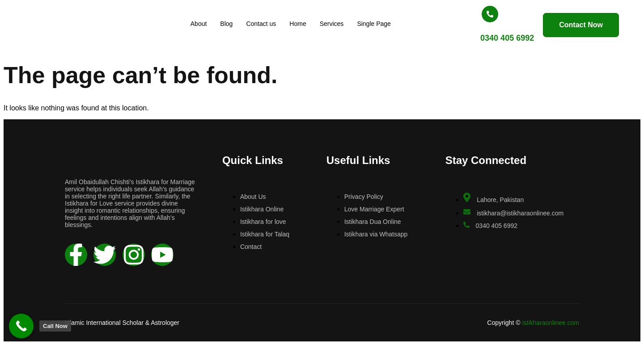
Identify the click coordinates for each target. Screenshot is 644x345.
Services (336, 24)
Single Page (378, 24)
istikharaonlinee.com (551, 323)
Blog (231, 24)
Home (302, 24)
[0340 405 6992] (467, 14)
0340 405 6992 (484, 38)
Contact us (265, 24)
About (203, 24)
